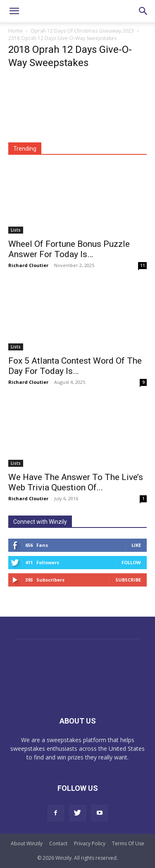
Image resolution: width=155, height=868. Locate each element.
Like (136, 545)
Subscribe (128, 580)
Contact (58, 843)
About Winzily (27, 843)
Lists (16, 230)
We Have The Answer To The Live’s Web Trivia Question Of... (76, 482)
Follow (131, 562)
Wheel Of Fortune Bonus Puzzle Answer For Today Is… (69, 249)
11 (143, 265)
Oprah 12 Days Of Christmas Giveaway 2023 (82, 31)
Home (15, 31)
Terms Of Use (128, 843)
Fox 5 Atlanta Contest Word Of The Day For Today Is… (75, 366)
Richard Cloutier (28, 265)
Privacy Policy (90, 843)
